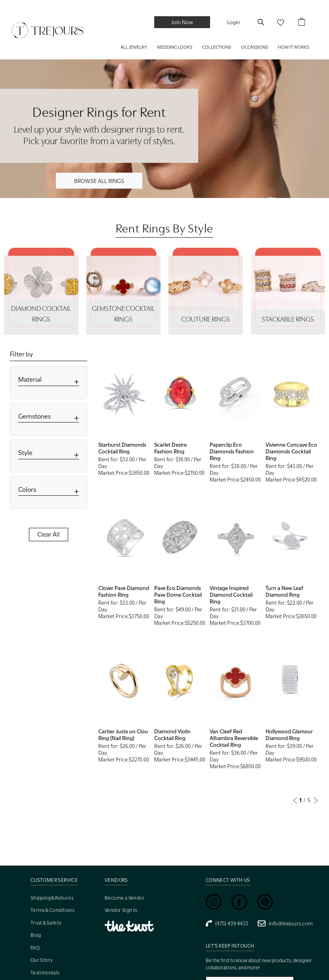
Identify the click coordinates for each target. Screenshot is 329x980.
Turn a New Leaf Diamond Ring (284, 591)
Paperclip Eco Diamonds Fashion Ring (232, 451)
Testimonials (45, 973)
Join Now (182, 22)
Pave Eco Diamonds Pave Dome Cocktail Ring (178, 595)
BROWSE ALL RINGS (99, 180)
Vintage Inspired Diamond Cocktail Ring (231, 595)
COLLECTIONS (217, 47)
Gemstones (34, 416)
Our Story (42, 960)
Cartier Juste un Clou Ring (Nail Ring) (123, 735)
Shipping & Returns (52, 898)
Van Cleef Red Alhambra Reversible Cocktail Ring (234, 738)
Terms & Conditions (52, 910)
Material (30, 380)
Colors (27, 490)
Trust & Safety (46, 923)
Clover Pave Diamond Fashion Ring (124, 591)
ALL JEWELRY (134, 47)
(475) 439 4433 (227, 923)
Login (234, 22)
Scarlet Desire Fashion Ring (170, 448)
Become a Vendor (125, 898)
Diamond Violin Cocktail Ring (172, 735)
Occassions (254, 47)
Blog (36, 935)
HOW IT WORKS (294, 47)
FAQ (35, 948)
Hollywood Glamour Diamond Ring (289, 735)
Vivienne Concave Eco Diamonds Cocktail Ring (291, 451)
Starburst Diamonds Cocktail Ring (122, 448)
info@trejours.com (285, 923)
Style (25, 453)
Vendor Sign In (121, 910)
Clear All (49, 535)
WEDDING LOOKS (175, 47)
